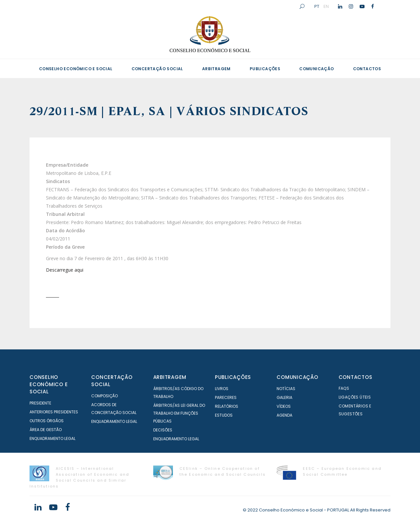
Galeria (284, 397)
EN (326, 6)
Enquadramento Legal (52, 438)
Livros (222, 389)
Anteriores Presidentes (54, 412)
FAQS (344, 388)
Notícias (286, 389)
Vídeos (284, 406)
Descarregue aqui (65, 270)
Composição (105, 396)
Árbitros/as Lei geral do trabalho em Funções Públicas (179, 413)
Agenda (284, 415)
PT (317, 6)
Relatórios (227, 406)
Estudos (224, 415)
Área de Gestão (46, 430)
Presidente (40, 403)
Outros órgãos (47, 421)
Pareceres (226, 397)
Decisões (163, 430)
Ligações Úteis (355, 397)
